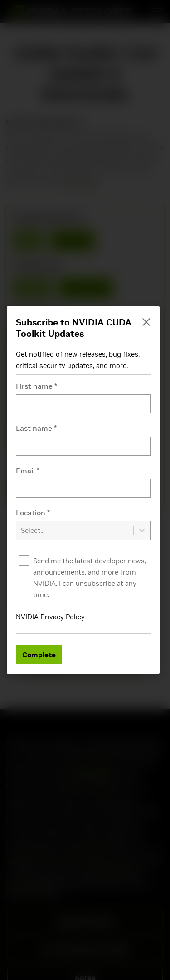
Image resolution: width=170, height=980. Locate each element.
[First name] (83, 404)
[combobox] (83, 524)
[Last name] (83, 446)
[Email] (83, 488)
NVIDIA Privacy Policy (50, 617)
